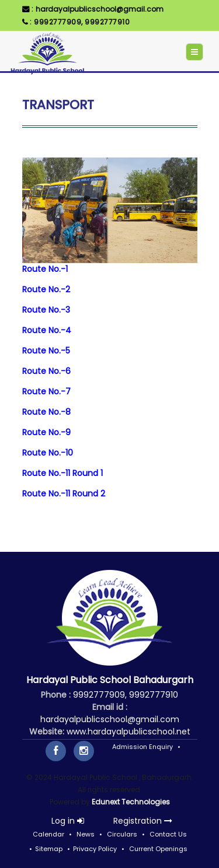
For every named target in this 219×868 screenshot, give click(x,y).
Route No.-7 (46, 391)
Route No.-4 (47, 330)
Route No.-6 (46, 371)
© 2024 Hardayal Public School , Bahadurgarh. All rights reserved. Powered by (110, 790)
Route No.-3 (46, 310)
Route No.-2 (46, 289)
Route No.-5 (46, 351)
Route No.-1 (45, 269)
